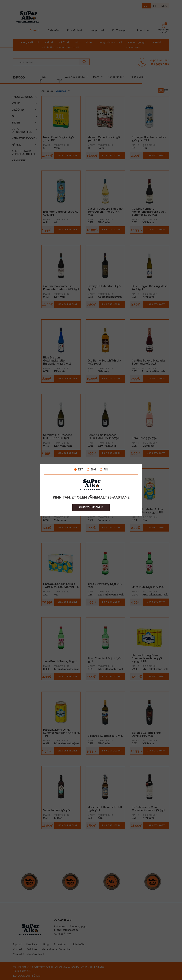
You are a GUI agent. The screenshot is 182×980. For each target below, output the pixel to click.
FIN (104, 469)
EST (79, 469)
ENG (91, 469)
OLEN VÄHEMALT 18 (91, 507)
